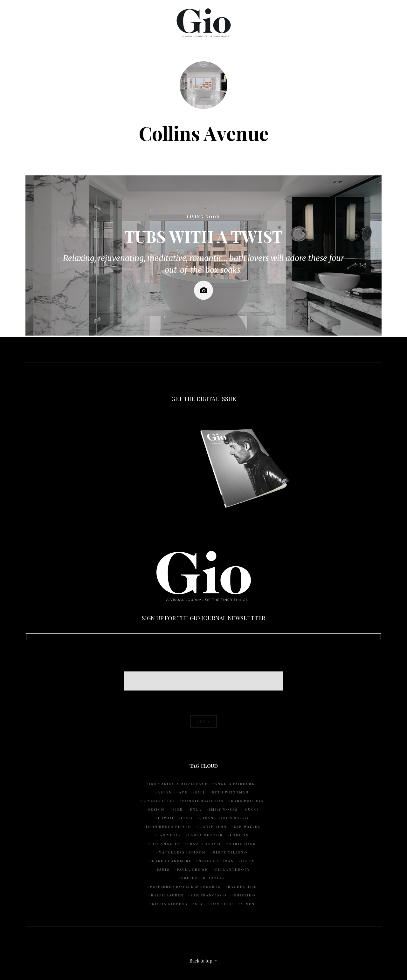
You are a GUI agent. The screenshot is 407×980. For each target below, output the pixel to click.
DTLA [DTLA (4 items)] (196, 809)
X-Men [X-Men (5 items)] (248, 904)
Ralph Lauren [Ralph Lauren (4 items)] (167, 895)
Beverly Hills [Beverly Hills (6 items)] (159, 801)
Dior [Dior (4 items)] (177, 809)
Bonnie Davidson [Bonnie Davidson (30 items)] (203, 801)
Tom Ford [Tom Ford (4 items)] (222, 904)
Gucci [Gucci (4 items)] (252, 809)
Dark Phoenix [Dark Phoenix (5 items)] (247, 801)
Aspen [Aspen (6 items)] (165, 792)
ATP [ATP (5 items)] (183, 792)
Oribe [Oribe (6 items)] (248, 861)
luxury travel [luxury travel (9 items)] (204, 844)
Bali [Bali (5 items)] (200, 792)
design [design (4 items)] (156, 809)
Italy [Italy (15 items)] (187, 818)
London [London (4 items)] (239, 835)
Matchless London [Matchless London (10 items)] (182, 852)
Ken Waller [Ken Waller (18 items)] (247, 827)
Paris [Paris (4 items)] (163, 869)
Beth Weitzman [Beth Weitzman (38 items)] (230, 792)
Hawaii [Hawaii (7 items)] (166, 818)
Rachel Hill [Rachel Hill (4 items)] (242, 887)
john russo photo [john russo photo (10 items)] (169, 827)
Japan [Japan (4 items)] (207, 818)
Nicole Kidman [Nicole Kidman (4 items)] (216, 861)
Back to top (204, 961)
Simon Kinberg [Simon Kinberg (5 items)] (170, 904)
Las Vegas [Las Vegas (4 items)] (169, 835)
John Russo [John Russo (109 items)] (235, 818)
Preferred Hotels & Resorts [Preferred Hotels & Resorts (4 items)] (185, 887)
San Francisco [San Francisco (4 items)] (209, 895)
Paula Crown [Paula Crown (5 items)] (193, 869)
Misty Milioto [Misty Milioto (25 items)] (230, 852)
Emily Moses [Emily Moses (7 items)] (223, 809)
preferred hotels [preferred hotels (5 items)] (203, 878)
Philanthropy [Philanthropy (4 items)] (233, 869)
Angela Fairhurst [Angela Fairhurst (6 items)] (236, 784)
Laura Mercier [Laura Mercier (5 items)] (206, 835)
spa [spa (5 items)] (199, 904)
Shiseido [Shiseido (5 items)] (245, 895)
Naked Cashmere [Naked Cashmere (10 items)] (172, 861)
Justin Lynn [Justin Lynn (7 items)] (213, 827)
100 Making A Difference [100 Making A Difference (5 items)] (178, 784)
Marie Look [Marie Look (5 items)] (242, 844)
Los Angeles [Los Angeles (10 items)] (165, 844)
